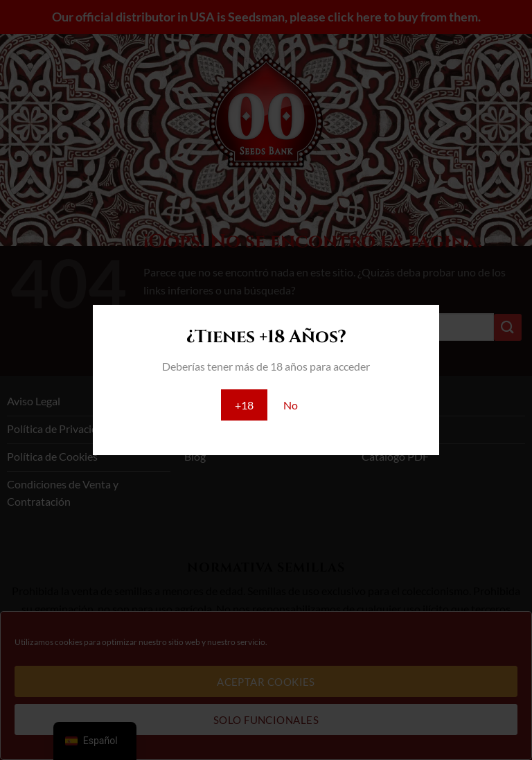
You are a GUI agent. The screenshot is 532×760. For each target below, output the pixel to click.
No (291, 405)
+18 (244, 405)
